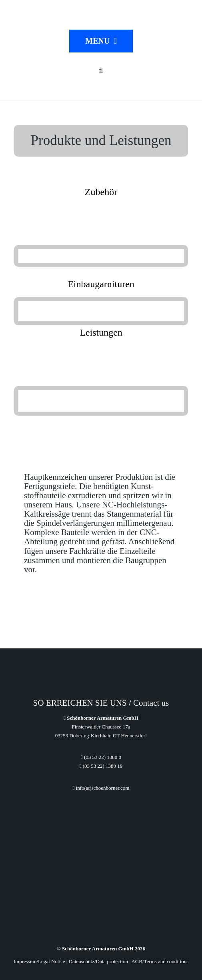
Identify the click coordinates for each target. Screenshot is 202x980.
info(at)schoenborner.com (101, 788)
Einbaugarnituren (101, 284)
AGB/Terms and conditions (160, 961)
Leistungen (101, 332)
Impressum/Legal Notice (39, 961)
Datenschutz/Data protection (98, 961)
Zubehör (101, 192)
